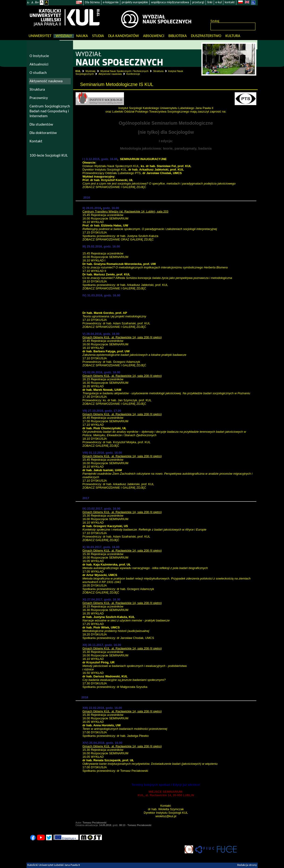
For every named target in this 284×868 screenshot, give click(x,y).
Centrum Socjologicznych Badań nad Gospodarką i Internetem (50, 111)
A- (28, 3)
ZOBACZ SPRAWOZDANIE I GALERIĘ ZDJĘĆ (114, 187)
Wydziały (64, 36)
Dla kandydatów (124, 36)
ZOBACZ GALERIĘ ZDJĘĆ (101, 446)
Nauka (82, 36)
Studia (98, 36)
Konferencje (133, 74)
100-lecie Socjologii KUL (49, 156)
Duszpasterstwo (206, 36)
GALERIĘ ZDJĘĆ (142, 239)
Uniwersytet (40, 36)
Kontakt (36, 141)
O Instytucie (39, 56)
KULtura (233, 36)
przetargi (198, 2)
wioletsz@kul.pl (166, 816)
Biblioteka (178, 36)
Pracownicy (39, 98)
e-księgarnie (111, 2)
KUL (78, 71)
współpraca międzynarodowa (170, 2)
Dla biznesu (92, 2)
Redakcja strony (247, 865)
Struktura (158, 71)
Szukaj (215, 21)
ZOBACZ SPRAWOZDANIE (101, 239)
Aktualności (39, 64)
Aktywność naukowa (110, 74)
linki (210, 2)
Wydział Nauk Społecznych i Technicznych (124, 71)
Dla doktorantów (43, 133)
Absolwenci (154, 36)
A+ (37, 3)
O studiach (38, 73)
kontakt (230, 2)
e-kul (219, 2)
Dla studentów (41, 125)
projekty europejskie (135, 2)
